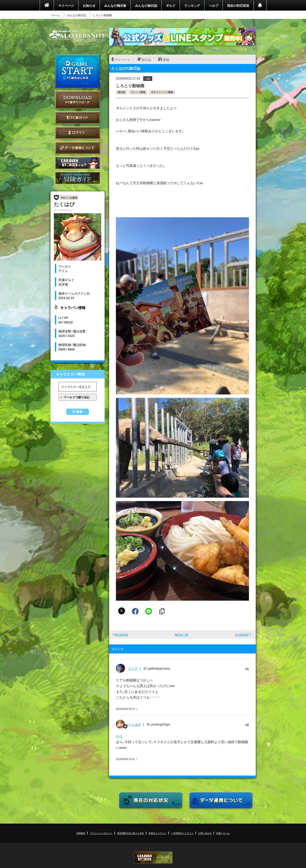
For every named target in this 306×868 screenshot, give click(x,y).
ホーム (56, 15)
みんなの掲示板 (115, 5)
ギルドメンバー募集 (162, 92)
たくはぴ (135, 724)
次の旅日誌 (242, 634)
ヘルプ (214, 5)
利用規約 (81, 833)
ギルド (171, 5)
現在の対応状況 (238, 5)
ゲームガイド (78, 178)
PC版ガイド (78, 118)
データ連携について (78, 148)
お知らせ (89, 5)
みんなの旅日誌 (146, 5)
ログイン (78, 133)
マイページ (66, 5)
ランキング (192, 5)
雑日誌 (121, 92)
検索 (79, 412)
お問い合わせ (205, 833)
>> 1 (119, 736)
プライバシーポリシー (101, 833)
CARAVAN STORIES (153, 858)
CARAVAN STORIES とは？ (78, 163)
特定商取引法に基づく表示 (131, 833)
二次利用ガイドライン (182, 833)
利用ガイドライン (158, 833)
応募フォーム (223, 833)
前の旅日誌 (122, 634)
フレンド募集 (138, 92)
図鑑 (166, 60)
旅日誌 (146, 60)
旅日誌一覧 (182, 634)
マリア (133, 668)
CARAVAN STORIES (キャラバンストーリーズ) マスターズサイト (78, 36)
